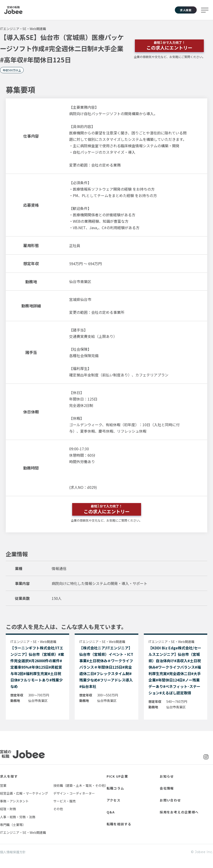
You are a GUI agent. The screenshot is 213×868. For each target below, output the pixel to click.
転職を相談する (119, 824)
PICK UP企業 (117, 776)
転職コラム (115, 788)
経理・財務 (8, 809)
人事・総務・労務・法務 (18, 817)
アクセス (114, 800)
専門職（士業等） (13, 825)
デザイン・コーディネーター (74, 793)
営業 (3, 785)
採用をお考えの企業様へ (179, 812)
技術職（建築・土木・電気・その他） (81, 785)
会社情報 (167, 788)
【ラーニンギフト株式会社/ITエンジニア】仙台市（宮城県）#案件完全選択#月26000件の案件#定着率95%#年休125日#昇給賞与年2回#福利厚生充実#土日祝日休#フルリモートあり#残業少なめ (37, 667)
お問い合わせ (170, 800)
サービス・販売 (65, 801)
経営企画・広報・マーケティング (24, 793)
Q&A (111, 812)
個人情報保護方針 (13, 852)
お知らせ (167, 776)
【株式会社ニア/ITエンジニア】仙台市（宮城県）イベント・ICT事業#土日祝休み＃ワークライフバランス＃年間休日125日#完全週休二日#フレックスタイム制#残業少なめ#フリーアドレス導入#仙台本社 (106, 667)
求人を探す (9, 776)
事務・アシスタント (14, 801)
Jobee (13, 10)
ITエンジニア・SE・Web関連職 (23, 832)
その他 (58, 809)
